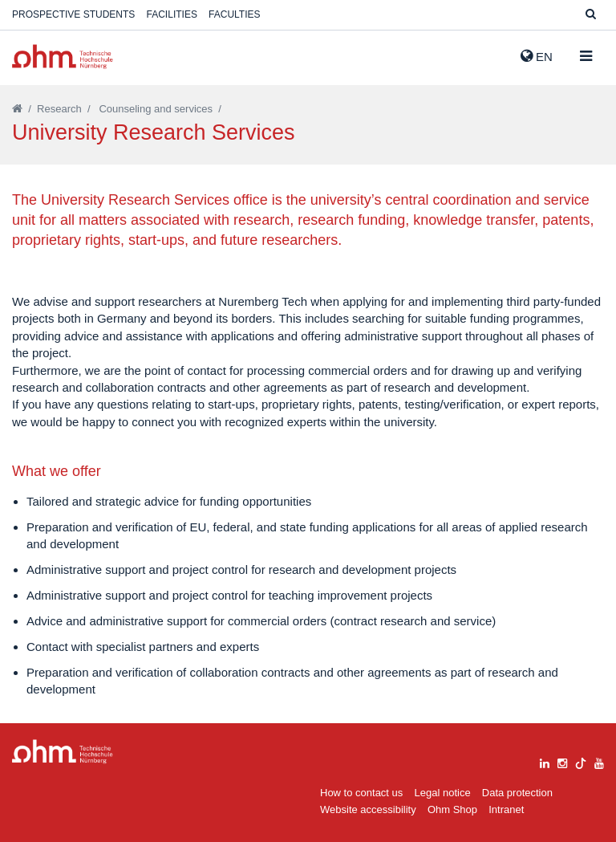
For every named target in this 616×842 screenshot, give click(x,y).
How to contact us (361, 793)
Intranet (506, 809)
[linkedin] (545, 761)
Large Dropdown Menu (63, 752)
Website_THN (63, 57)
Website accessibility (368, 809)
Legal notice (443, 793)
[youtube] (599, 761)
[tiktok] (581, 761)
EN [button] (537, 56)
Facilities (172, 14)
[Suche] (591, 15)
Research (59, 109)
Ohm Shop (452, 809)
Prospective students (73, 14)
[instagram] (562, 761)
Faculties (234, 14)
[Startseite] (17, 109)
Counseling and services (156, 109)
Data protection (517, 793)
